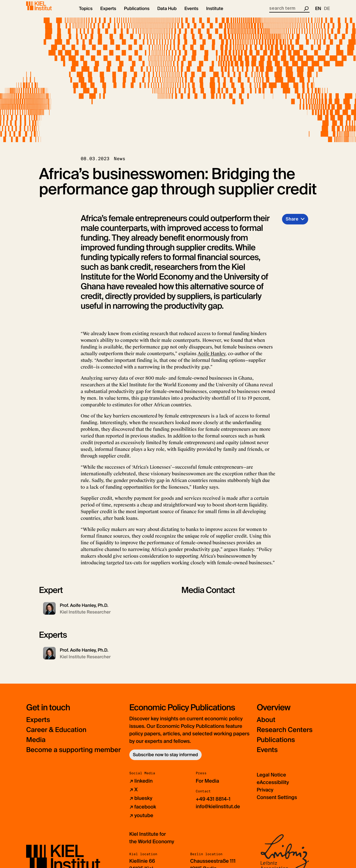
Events (267, 755)
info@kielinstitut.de (218, 812)
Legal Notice (271, 780)
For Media (207, 786)
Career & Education (56, 735)
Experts (38, 725)
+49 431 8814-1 (213, 804)
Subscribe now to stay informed (165, 760)
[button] (86, 14)
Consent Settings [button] (277, 802)
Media (36, 745)
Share (292, 224)
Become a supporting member (73, 755)
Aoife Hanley (211, 359)
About (266, 725)
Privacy (265, 795)
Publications (276, 745)
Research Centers (285, 735)
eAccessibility (273, 787)
